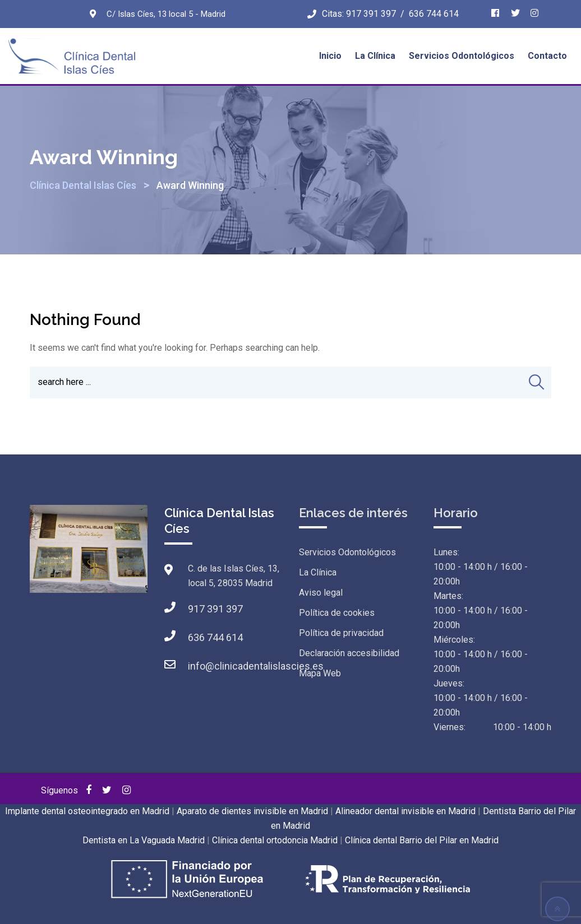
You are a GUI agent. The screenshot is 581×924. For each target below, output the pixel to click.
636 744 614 (434, 14)
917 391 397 (371, 14)
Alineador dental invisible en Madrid (405, 811)
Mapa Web (320, 673)
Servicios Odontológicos (462, 56)
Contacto (547, 56)
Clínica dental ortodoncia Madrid (275, 840)
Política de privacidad (341, 633)
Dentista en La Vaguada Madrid (144, 840)
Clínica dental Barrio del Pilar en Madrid (422, 840)
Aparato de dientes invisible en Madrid (252, 811)
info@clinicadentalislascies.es (256, 666)
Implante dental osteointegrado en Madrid (87, 811)
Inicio (330, 56)
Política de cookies (337, 613)
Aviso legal (321, 593)
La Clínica (375, 56)
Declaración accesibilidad (349, 653)
